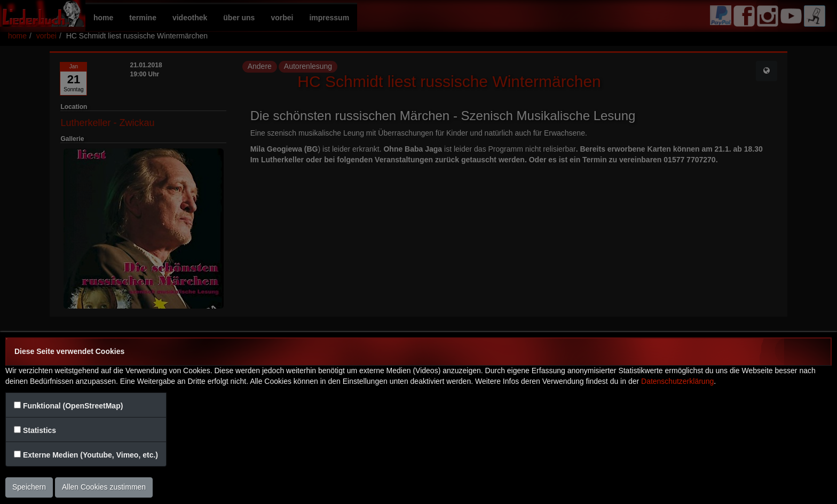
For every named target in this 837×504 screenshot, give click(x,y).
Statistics (40, 430)
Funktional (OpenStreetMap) (73, 406)
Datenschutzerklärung (677, 381)
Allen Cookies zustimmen (104, 487)
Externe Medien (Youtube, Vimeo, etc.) (90, 455)
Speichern (29, 487)
